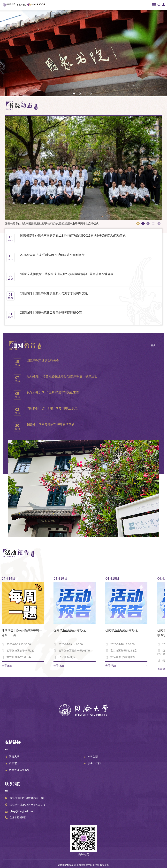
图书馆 (13, 763)
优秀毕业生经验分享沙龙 (70, 630)
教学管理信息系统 (19, 770)
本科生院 (93, 757)
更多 (157, 106)
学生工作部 (94, 763)
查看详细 (7, 666)
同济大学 (14, 757)
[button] (74, 94)
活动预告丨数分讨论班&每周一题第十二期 (22, 633)
